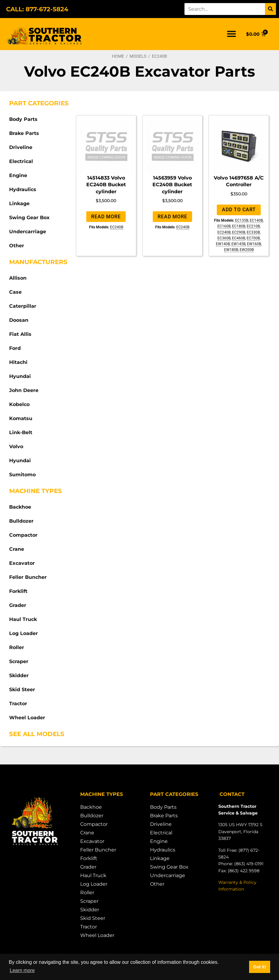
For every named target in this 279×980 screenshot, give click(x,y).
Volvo (16, 446)
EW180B (231, 250)
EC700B (253, 238)
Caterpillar (23, 306)
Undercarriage (28, 232)
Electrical (21, 161)
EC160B (224, 226)
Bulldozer (21, 521)
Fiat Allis (20, 334)
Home (118, 56)
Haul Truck (23, 619)
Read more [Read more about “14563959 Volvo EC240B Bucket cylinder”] (172, 217)
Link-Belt (21, 432)
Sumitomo (22, 475)
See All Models (37, 734)
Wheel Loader (27, 718)
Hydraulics (23, 189)
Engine (18, 175)
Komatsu (21, 418)
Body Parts (23, 119)
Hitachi (18, 362)
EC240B (117, 227)
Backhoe (20, 507)
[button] (231, 34)
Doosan (19, 320)
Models (138, 56)
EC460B (239, 238)
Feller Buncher (28, 577)
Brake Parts (24, 133)
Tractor (18, 704)
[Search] (270, 9)
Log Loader (23, 633)
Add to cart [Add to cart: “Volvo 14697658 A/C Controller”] (239, 210)
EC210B (253, 226)
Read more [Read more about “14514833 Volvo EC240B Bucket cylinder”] (106, 217)
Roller (17, 647)
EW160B (254, 244)
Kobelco (19, 404)
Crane (17, 549)
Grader (18, 605)
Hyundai (20, 376)
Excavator (22, 563)
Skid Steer (22, 690)
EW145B (238, 244)
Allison (18, 278)
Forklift (18, 591)
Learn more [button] (22, 970)
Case (15, 292)
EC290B (239, 232)
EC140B (256, 220)
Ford (15, 348)
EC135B (242, 220)
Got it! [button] (259, 967)
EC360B (224, 238)
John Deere (24, 390)
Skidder (19, 675)
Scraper (19, 661)
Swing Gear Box (29, 218)
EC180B (239, 226)
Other (17, 246)
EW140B (223, 244)
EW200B (247, 250)
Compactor (23, 535)
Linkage (19, 203)
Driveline (21, 147)
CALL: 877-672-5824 (37, 9)
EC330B (253, 232)
